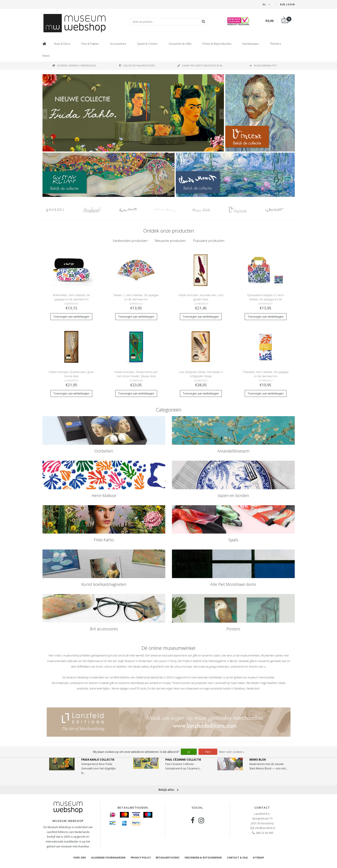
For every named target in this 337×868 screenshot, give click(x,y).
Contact (262, 808)
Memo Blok (258, 760)
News (46, 56)
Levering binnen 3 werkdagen (74, 65)
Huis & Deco (62, 44)
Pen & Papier (90, 44)
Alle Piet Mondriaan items (233, 584)
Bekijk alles (168, 790)
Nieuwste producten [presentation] (170, 241)
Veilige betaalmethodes (137, 65)
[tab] (130, 241)
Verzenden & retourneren (203, 857)
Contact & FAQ (237, 857)
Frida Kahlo (104, 540)
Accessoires (118, 44)
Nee (208, 752)
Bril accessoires (104, 629)
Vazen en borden (233, 495)
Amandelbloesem (233, 451)
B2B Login (287, 4)
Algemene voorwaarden (108, 857)
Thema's (275, 44)
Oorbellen (104, 451)
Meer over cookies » (232, 752)
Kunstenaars (251, 44)
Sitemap (258, 857)
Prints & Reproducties (217, 44)
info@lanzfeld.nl (265, 828)
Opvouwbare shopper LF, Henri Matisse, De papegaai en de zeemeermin (266, 299)
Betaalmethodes (168, 857)
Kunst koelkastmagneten (104, 584)
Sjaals (233, 540)
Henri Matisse (104, 495)
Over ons (80, 857)
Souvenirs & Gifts (180, 44)
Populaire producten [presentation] (209, 241)
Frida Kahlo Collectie (98, 760)
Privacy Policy (141, 857)
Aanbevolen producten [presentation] (130, 241)
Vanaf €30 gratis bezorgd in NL (200, 65)
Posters (233, 629)
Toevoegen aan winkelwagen (71, 317)
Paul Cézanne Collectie (183, 760)
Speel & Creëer (147, 44)
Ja (189, 752)
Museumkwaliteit (263, 65)
